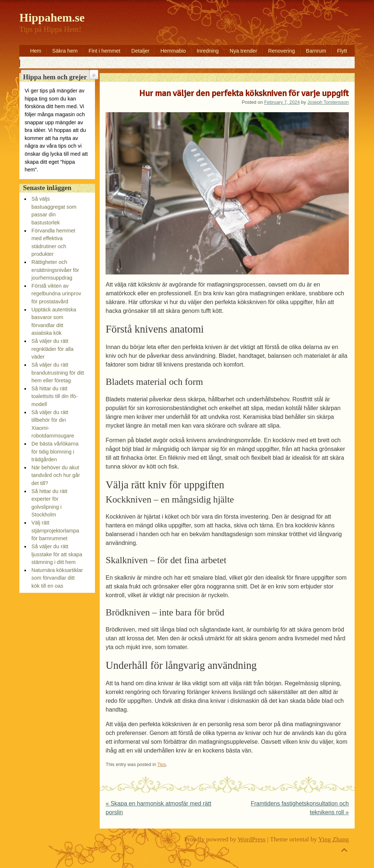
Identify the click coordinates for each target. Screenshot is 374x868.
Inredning (208, 51)
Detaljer (141, 51)
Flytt (342, 51)
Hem (35, 51)
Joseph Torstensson (328, 102)
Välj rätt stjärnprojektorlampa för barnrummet (55, 530)
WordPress (252, 839)
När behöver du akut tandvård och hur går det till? (56, 475)
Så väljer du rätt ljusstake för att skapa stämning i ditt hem (57, 554)
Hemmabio (173, 51)
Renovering (282, 51)
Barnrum (316, 51)
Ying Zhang (334, 839)
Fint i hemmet (104, 51)
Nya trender (243, 51)
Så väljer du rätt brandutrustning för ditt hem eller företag (58, 373)
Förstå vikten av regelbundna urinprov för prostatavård (56, 294)
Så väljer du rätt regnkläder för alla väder (52, 349)
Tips (30, 62)
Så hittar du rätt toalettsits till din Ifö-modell (54, 396)
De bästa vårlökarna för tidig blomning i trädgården (55, 452)
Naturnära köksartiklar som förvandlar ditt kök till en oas (57, 578)
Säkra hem (65, 51)
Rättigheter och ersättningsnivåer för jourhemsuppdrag (55, 270)
